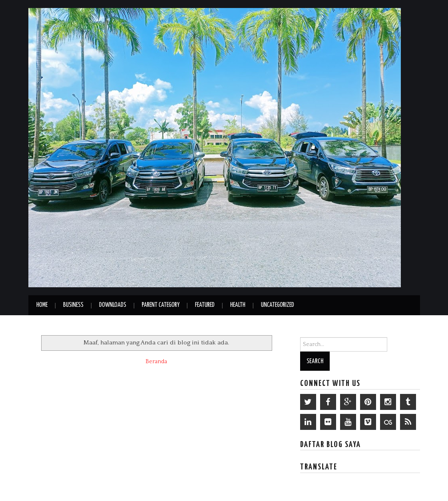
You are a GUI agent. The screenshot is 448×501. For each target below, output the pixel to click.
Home (42, 305)
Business (73, 305)
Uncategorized (278, 305)
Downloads (113, 305)
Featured (205, 305)
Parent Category (161, 305)
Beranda (156, 362)
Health (238, 305)
